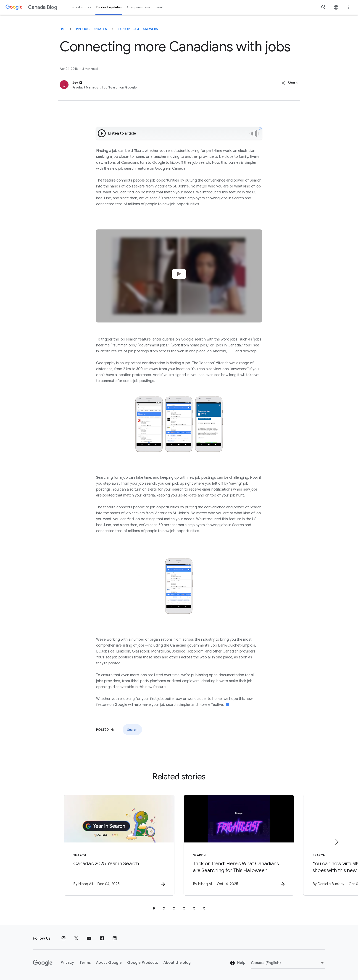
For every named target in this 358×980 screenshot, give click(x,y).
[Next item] (337, 842)
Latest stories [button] (81, 7)
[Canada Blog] (62, 29)
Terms (85, 963)
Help (238, 963)
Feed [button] (159, 7)
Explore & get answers (138, 29)
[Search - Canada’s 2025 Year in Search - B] (119, 845)
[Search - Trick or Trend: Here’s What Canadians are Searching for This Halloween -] (239, 845)
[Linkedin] (115, 938)
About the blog (177, 963)
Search (132, 730)
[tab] (154, 908)
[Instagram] (63, 938)
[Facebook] (102, 938)
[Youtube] (89, 938)
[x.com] (76, 938)
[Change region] (288, 963)
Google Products (143, 963)
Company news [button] (138, 7)
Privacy (67, 963)
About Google (109, 963)
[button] (289, 83)
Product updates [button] (109, 7)
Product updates (91, 29)
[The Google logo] (43, 963)
